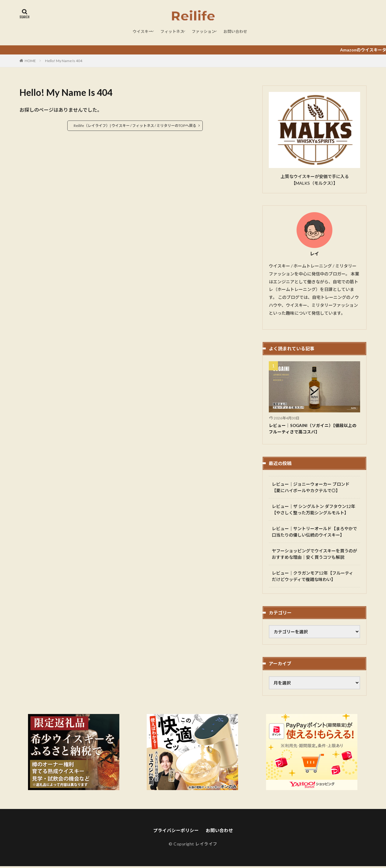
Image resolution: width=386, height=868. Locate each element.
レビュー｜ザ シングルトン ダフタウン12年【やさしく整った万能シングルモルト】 (314, 511)
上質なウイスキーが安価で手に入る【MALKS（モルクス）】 (315, 180)
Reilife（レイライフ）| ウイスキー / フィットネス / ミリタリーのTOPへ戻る (135, 126)
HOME (30, 61)
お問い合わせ (241, 34)
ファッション (206, 34)
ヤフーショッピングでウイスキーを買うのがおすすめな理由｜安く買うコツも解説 (314, 555)
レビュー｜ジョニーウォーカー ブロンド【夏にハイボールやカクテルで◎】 (311, 488)
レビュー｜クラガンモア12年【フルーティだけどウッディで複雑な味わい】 (312, 577)
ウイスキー (137, 34)
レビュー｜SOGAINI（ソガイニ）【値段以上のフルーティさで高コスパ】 (314, 429)
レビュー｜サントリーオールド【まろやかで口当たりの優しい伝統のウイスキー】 (314, 533)
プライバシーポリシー (175, 832)
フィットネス (170, 34)
